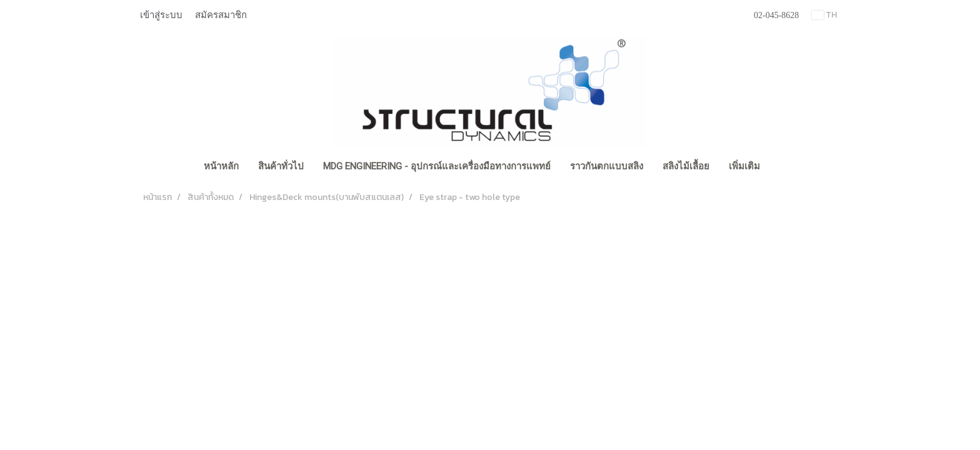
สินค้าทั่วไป (281, 166)
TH (824, 15)
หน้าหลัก (221, 166)
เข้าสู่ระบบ (161, 15)
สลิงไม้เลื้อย (686, 166)
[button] (781, 167)
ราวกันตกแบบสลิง (607, 166)
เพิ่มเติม (744, 166)
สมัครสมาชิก (221, 15)
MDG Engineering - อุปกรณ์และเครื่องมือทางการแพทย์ (437, 166)
